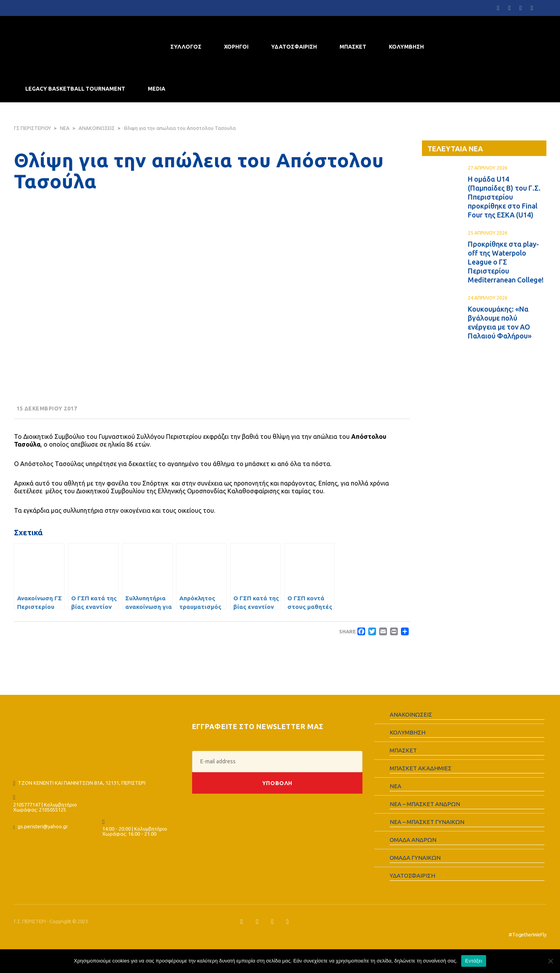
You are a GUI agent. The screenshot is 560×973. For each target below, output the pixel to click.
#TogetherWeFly (527, 934)
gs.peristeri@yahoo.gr (43, 826)
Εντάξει (474, 961)
